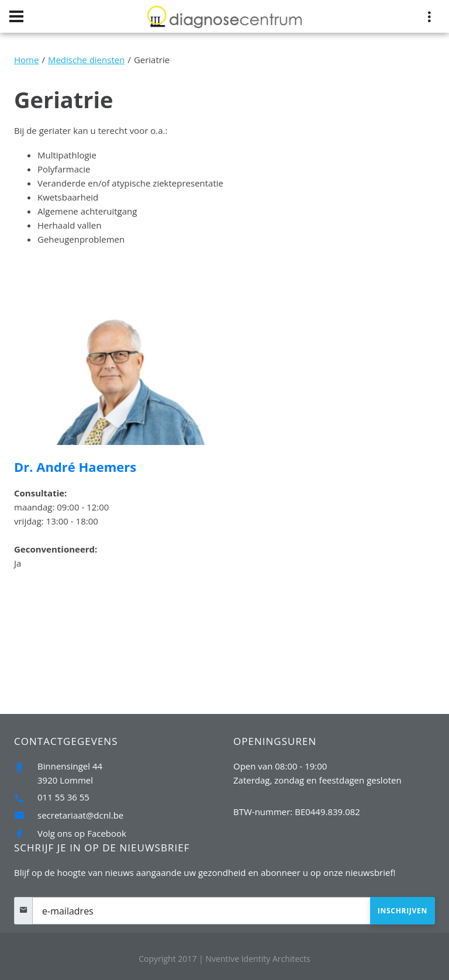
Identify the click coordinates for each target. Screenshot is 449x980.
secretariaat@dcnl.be (80, 815)
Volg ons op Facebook (82, 833)
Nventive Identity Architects (258, 959)
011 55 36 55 (63, 797)
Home (26, 60)
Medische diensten (86, 60)
